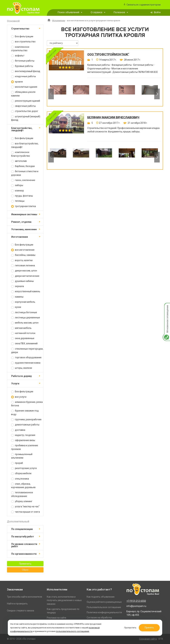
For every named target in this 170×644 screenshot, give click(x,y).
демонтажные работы (25, 425)
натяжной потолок (23, 333)
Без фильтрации (22, 37)
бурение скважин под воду (25, 412)
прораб (17, 463)
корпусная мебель (23, 302)
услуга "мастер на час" (25, 507)
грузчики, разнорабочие (26, 420)
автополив (19, 161)
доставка (18, 430)
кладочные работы (23, 76)
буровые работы (22, 66)
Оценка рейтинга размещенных (104, 602)
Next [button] (157, 94)
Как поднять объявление (101, 597)
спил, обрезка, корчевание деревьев (23, 486)
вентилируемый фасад (26, 71)
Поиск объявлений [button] (70, 12)
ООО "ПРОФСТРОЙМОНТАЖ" (108, 54)
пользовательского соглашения (73, 631)
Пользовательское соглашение (104, 607)
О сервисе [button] (98, 12)
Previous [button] (51, 94)
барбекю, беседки (23, 166)
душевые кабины (22, 281)
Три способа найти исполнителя (24, 597)
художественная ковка (26, 363)
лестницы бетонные (24, 312)
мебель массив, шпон (25, 323)
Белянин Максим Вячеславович (113, 117)
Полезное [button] (121, 12)
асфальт (18, 56)
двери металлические (25, 276)
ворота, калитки (22, 260)
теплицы (18, 201)
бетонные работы (23, 61)
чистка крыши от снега (25, 512)
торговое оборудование (26, 358)
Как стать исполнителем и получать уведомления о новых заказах (64, 600)
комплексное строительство (20, 49)
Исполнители (59, 21)
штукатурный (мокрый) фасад (26, 118)
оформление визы (23, 440)
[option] (58, 94)
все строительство (23, 42)
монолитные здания (24, 87)
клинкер (18, 191)
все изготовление (23, 250)
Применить (25, 564)
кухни (16, 307)
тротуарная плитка (23, 206)
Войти (157, 12)
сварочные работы (23, 106)
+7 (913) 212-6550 (136, 601)
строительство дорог (25, 111)
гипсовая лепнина (23, 266)
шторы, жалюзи (22, 368)
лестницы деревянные (26, 318)
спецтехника (20, 479)
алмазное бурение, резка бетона (27, 404)
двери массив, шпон (24, 271)
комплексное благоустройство (21, 154)
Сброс (25, 570)
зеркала (18, 286)
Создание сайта (148, 639)
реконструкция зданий (26, 101)
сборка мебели (21, 473)
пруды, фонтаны (22, 196)
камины (17, 297)
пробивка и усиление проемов (25, 447)
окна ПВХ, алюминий (24, 344)
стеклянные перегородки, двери (27, 351)
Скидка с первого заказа (21, 611)
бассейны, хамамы (23, 255)
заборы (17, 185)
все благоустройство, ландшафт (25, 145)
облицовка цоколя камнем (23, 94)
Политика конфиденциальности (104, 612)
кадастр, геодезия (23, 435)
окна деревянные (23, 338)
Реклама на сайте (57, 618)
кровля (17, 82)
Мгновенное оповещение (166, 306)
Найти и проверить (17, 604)
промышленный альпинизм (22, 456)
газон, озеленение (23, 180)
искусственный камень (26, 291)
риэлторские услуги (24, 468)
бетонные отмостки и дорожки (25, 173)
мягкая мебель (21, 328)
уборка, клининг (22, 501)
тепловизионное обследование (22, 494)
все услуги (19, 397)
